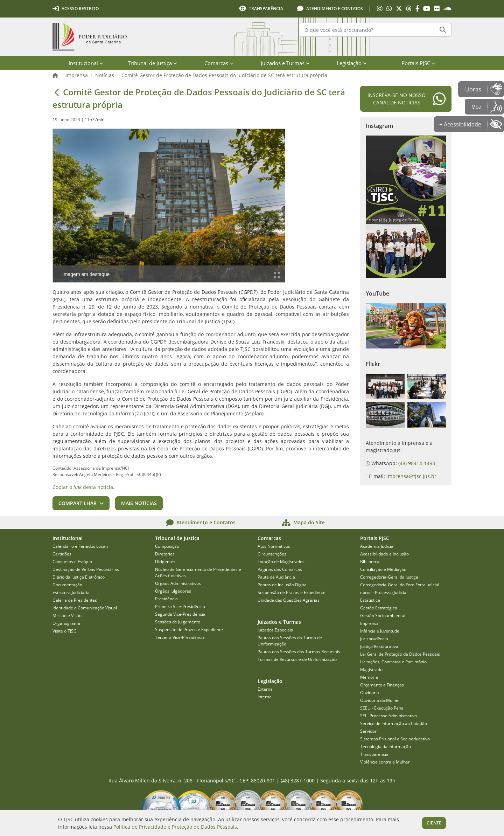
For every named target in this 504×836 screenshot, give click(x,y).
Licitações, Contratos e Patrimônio (393, 662)
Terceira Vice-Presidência (180, 637)
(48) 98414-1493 (417, 463)
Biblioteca (370, 562)
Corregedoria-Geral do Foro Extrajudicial (400, 585)
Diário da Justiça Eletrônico (79, 577)
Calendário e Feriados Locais (80, 546)
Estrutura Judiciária (71, 592)
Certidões (62, 554)
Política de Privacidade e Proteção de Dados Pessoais (175, 827)
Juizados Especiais (275, 630)
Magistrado (371, 669)
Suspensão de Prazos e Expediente (189, 630)
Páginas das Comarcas (280, 569)
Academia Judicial (377, 546)
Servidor (368, 731)
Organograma (66, 623)
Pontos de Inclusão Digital (283, 585)
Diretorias (165, 554)
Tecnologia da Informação (386, 747)
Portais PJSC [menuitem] (418, 63)
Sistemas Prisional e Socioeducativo (395, 739)
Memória (369, 677)
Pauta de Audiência (276, 577)
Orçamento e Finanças (382, 685)
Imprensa (77, 75)
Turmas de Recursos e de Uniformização (297, 659)
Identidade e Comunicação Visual (85, 608)
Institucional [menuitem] (86, 63)
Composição (167, 546)
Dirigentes (165, 562)
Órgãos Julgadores (173, 591)
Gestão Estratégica (379, 608)
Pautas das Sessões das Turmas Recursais (299, 652)
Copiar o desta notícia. (83, 487)
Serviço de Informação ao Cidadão (394, 723)
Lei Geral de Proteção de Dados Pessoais (400, 654)
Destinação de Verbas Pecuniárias (86, 569)
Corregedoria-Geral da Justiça (389, 577)
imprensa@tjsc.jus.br (411, 476)
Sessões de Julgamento (178, 622)
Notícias (105, 75)
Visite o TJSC (64, 631)
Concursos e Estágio (72, 562)
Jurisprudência (374, 639)
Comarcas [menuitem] (219, 63)
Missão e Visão (67, 616)
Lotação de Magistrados (281, 562)
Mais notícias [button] (139, 503)
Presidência (166, 599)
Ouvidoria (370, 693)
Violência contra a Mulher (385, 762)
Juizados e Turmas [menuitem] (285, 63)
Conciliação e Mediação (383, 569)
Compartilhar (78, 503)
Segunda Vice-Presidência (180, 614)
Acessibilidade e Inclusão (384, 554)
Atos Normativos (274, 546)
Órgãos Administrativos (178, 583)
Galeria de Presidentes (75, 600)
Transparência (374, 754)
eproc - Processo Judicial (384, 592)
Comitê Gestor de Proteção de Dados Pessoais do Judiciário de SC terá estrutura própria (224, 75)
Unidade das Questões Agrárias (289, 600)
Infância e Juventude (380, 631)
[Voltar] (57, 92)
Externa (265, 689)
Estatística (370, 600)
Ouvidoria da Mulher (380, 700)
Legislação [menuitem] (352, 63)
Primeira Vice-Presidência (180, 606)
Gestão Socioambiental (383, 616)
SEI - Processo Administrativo (388, 716)
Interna (265, 697)
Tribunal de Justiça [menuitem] (152, 63)
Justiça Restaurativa (379, 646)
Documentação (67, 585)
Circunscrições (272, 554)
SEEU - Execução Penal (382, 708)
